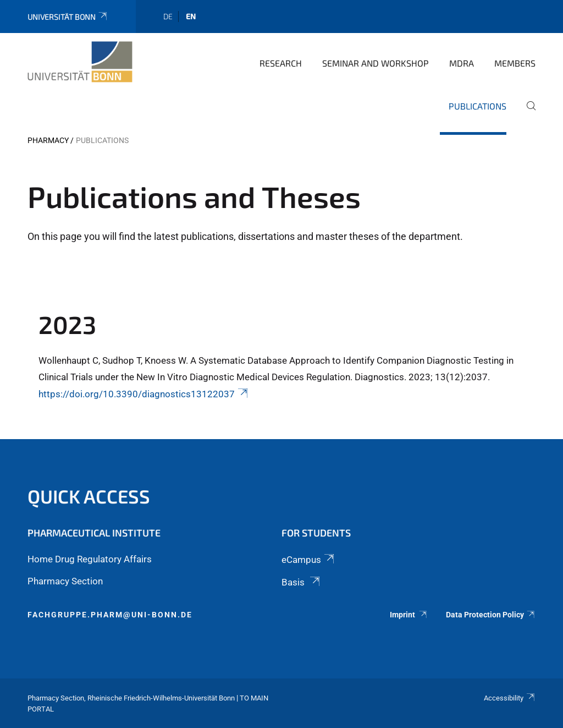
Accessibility (510, 698)
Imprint (409, 615)
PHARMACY (48, 140)
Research (281, 63)
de (168, 16)
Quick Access (89, 496)
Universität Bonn (68, 17)
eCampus (309, 560)
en (191, 16)
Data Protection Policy (491, 615)
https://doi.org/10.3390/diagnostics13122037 (144, 394)
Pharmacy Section (65, 581)
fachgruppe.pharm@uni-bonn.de (110, 615)
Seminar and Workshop (376, 63)
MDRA (462, 63)
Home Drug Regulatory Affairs (90, 559)
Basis (302, 582)
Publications (478, 106)
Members (515, 63)
